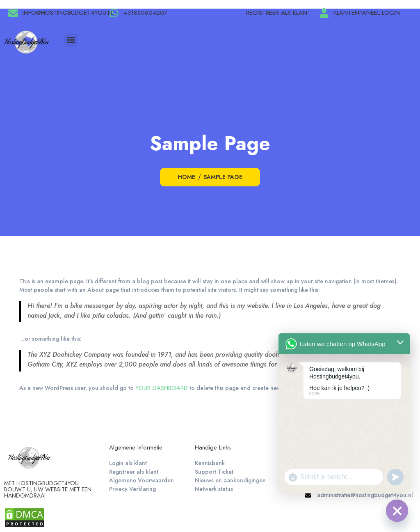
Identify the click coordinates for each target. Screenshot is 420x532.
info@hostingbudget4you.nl (69, 13)
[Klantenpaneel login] (324, 13)
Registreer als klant (278, 13)
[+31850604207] (114, 13)
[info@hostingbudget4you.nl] (13, 13)
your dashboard (162, 388)
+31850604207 (145, 13)
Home (186, 177)
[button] (71, 40)
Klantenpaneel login (367, 13)
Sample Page (223, 177)
